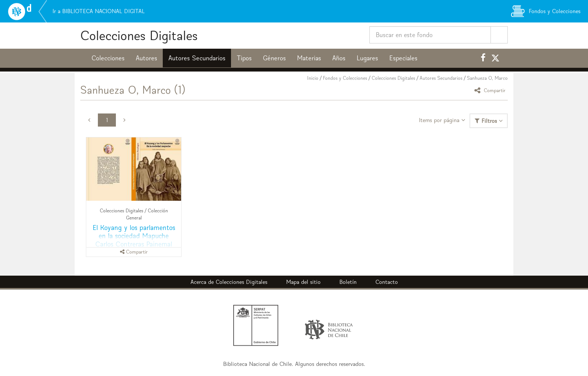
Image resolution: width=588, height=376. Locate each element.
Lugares (367, 58)
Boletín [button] (348, 282)
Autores (146, 58)
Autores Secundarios (197, 58)
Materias (309, 58)
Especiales (403, 58)
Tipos (244, 58)
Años (339, 58)
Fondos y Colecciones (345, 78)
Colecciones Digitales (139, 35)
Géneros (274, 58)
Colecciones (108, 58)
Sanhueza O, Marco (487, 78)
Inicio (313, 78)
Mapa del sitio (303, 282)
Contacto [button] (387, 282)
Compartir (491, 90)
